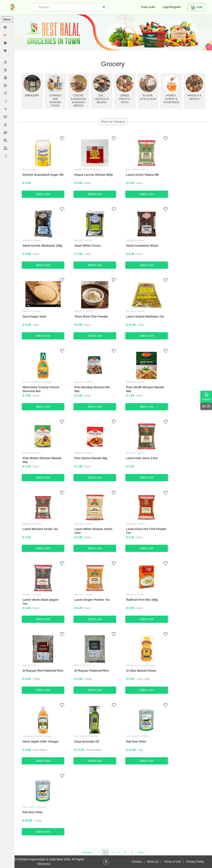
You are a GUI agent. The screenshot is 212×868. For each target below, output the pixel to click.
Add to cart (44, 194)
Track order (148, 7)
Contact (136, 862)
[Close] (104, 7)
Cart (196, 7)
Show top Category (113, 122)
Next (141, 852)
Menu (7, 19)
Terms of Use (172, 862)
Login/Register (172, 7)
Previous (88, 852)
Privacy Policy (195, 862)
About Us (153, 862)
